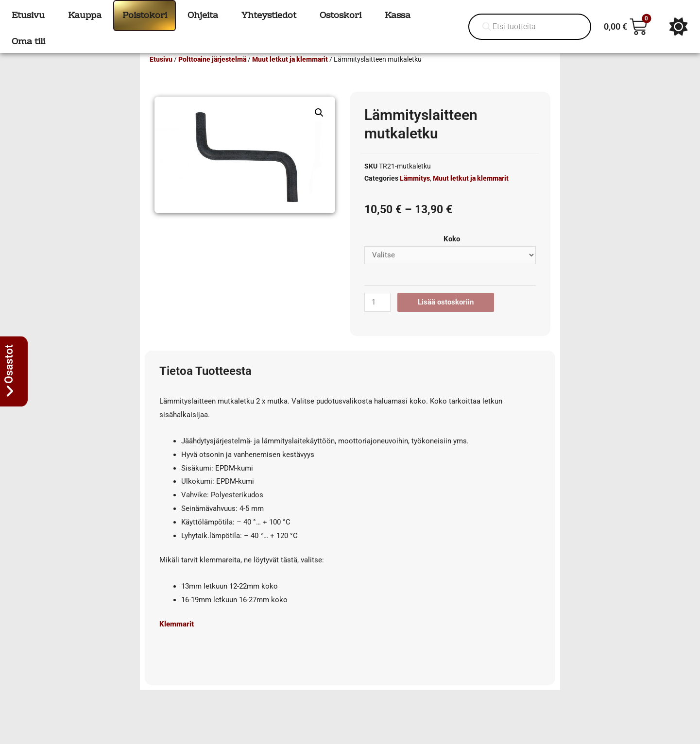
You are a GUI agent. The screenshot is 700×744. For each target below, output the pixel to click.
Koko (452, 253)
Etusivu (161, 73)
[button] (319, 127)
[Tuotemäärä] (377, 316)
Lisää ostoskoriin (446, 316)
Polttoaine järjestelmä (212, 73)
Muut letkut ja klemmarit (290, 73)
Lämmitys (415, 192)
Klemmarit (177, 638)
